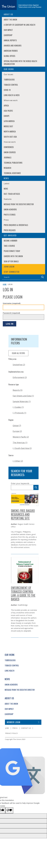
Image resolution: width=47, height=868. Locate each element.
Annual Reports (10, 40)
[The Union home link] (21, 5)
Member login (14, 722)
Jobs (7, 728)
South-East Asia (10, 137)
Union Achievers (10, 209)
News (6, 189)
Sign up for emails (11, 261)
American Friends (11, 51)
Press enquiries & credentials (16, 225)
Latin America (9, 121)
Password (11, 313)
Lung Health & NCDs (12, 95)
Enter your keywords (20, 483)
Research (7, 168)
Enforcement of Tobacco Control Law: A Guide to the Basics (23, 593)
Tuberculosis (9, 80)
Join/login (9, 267)
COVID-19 (7, 90)
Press (15, 728)
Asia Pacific (8, 111)
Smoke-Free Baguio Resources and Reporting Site (23, 514)
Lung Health (10, 671)
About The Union (10, 20)
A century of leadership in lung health (20, 25)
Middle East (8, 126)
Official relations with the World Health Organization (20, 63)
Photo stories (10, 215)
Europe (7, 116)
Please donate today (12, 251)
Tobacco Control (11, 85)
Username (12, 303)
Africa (6, 106)
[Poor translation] (9, 810)
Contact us (26, 728)
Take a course (9, 246)
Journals (8, 158)
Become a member (11, 241)
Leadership (8, 35)
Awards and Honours (13, 46)
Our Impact (8, 30)
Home (5, 284)
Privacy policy (12, 733)
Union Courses (10, 152)
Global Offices (9, 56)
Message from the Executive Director (19, 204)
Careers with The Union (13, 256)
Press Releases (10, 230)
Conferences (9, 147)
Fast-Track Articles (12, 194)
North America (10, 132)
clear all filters (18, 353)
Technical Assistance (12, 173)
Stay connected (12, 272)
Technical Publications (13, 163)
